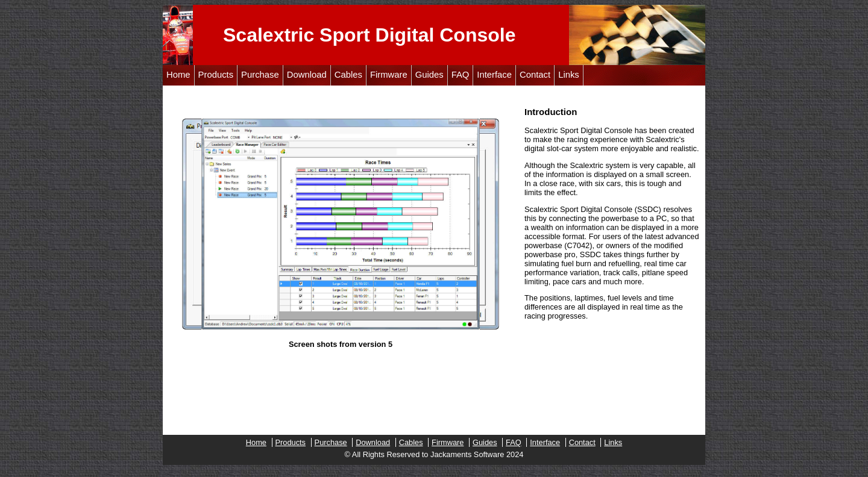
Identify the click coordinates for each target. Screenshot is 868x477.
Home (178, 75)
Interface (494, 75)
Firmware (389, 75)
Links (569, 75)
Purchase (260, 75)
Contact (535, 75)
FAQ (461, 75)
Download (307, 75)
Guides (429, 75)
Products (216, 75)
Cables (348, 75)
